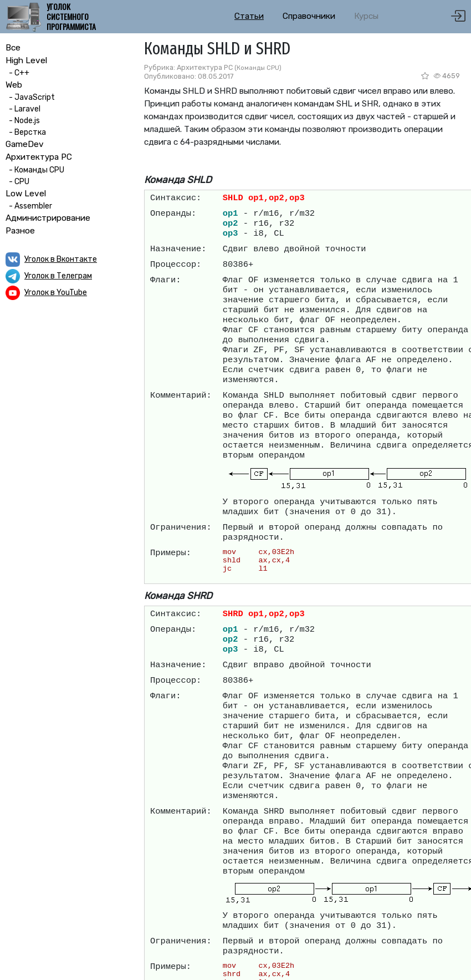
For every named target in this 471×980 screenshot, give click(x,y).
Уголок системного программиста (71, 17)
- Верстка (26, 132)
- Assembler (29, 206)
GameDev (25, 144)
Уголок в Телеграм (58, 276)
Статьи (249, 16)
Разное (20, 231)
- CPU (17, 182)
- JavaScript (30, 97)
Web (14, 85)
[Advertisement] (66, 382)
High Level (26, 60)
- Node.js (23, 121)
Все (13, 48)
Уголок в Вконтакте (61, 259)
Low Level (26, 194)
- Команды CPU (35, 170)
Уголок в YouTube (56, 293)
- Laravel (23, 109)
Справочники (309, 16)
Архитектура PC (39, 157)
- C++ (17, 73)
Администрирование (48, 218)
